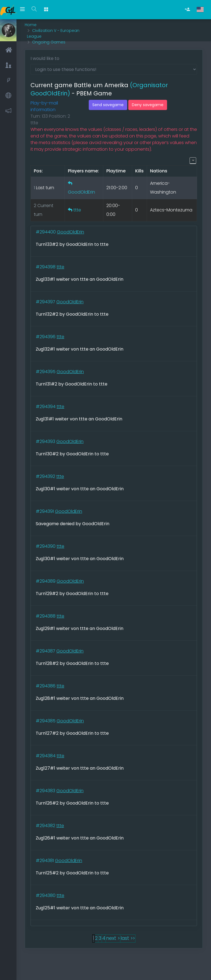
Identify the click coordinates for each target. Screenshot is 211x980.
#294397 (46, 302)
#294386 (46, 686)
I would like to (45, 58)
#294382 (46, 826)
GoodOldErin (81, 192)
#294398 (46, 267)
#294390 (46, 546)
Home (31, 25)
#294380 (46, 895)
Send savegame (108, 105)
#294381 (45, 861)
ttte (77, 210)
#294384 (46, 756)
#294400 (46, 232)
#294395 (46, 372)
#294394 (46, 407)
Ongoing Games (49, 42)
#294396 (46, 337)
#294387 (46, 651)
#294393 (46, 441)
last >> (128, 938)
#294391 (45, 511)
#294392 (46, 476)
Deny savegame (148, 105)
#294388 (46, 616)
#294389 (46, 581)
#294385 (46, 721)
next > (113, 938)
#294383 (46, 791)
